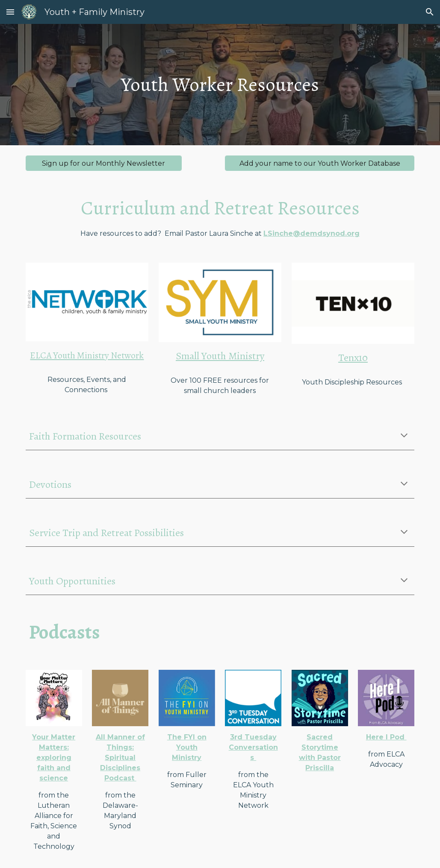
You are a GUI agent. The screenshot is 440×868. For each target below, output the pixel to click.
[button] (10, 12)
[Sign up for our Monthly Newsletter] (104, 163)
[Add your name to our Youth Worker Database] (320, 163)
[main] (220, 85)
